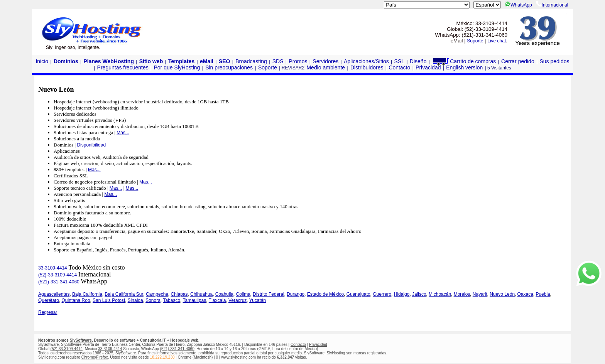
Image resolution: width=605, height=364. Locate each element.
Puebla (543, 294)
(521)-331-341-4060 (59, 282)
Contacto (399, 67)
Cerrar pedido (518, 61)
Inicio (42, 61)
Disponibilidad (91, 145)
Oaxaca (525, 294)
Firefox (102, 357)
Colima (243, 294)
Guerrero (382, 294)
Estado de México (325, 294)
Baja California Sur (124, 294)
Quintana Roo (76, 300)
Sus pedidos (554, 61)
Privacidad (428, 67)
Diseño (418, 61)
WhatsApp (518, 5)
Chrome (88, 357)
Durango (296, 294)
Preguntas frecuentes (123, 67)
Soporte (475, 41)
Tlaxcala (217, 300)
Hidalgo (402, 294)
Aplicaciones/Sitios (366, 61)
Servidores (325, 61)
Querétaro (49, 300)
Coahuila (224, 294)
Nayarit (480, 294)
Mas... (123, 133)
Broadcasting (251, 61)
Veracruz (237, 300)
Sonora (153, 300)
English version (464, 67)
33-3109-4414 (53, 268)
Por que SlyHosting (177, 67)
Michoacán (440, 294)
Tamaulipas (195, 300)
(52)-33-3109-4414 (57, 275)
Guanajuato (358, 294)
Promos (298, 61)
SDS (278, 61)
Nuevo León (502, 294)
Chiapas (179, 294)
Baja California (87, 294)
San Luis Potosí (109, 300)
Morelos (462, 294)
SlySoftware (81, 340)
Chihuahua (201, 294)
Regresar (48, 312)
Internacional (552, 5)
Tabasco (172, 300)
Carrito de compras (464, 61)
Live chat (497, 41)
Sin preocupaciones (229, 67)
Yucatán (258, 300)
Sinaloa (135, 300)
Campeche (157, 294)
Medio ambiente (326, 67)
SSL (399, 61)
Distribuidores (367, 67)
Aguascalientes (54, 294)
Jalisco (419, 294)
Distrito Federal (268, 294)
